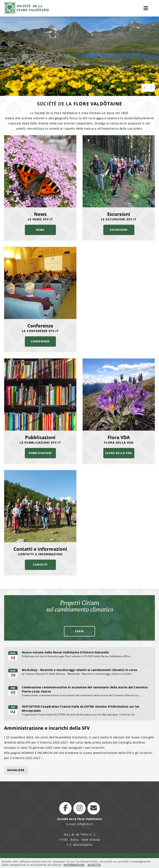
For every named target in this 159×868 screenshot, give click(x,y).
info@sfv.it (85, 824)
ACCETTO (94, 865)
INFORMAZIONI (74, 865)
